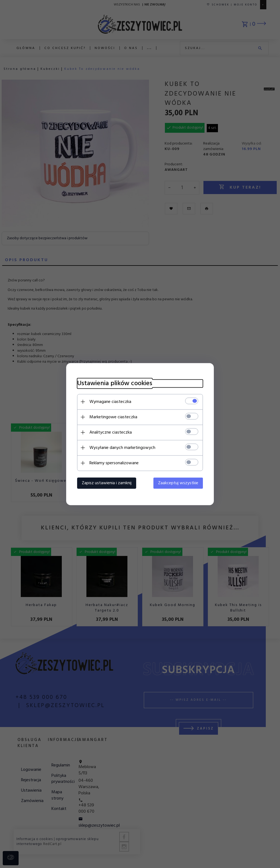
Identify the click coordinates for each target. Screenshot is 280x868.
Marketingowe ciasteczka (113, 417)
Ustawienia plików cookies (115, 383)
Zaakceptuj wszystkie (178, 483)
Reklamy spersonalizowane (114, 463)
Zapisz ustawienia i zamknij (107, 483)
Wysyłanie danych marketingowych (122, 448)
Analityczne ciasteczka (111, 432)
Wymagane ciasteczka (110, 402)
